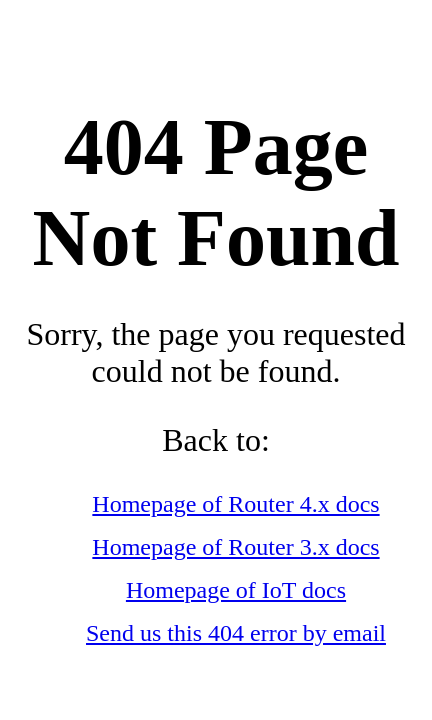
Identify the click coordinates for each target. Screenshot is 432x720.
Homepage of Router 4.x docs (235, 504)
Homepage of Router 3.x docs (235, 547)
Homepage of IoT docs (236, 590)
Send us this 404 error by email (236, 633)
